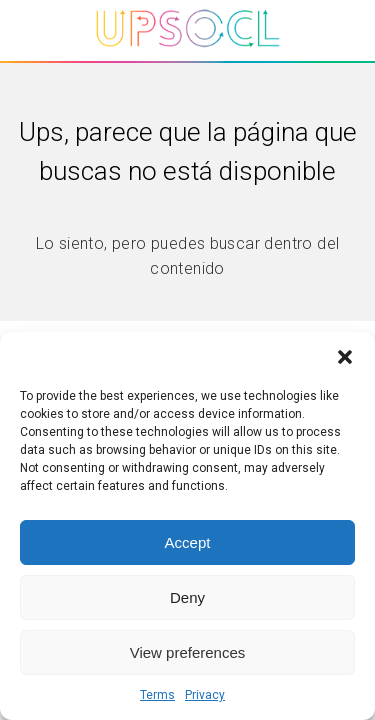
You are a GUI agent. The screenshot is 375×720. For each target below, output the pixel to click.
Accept (188, 542)
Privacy (205, 695)
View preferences (188, 652)
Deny (187, 597)
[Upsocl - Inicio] (188, 52)
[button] (345, 357)
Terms (157, 695)
